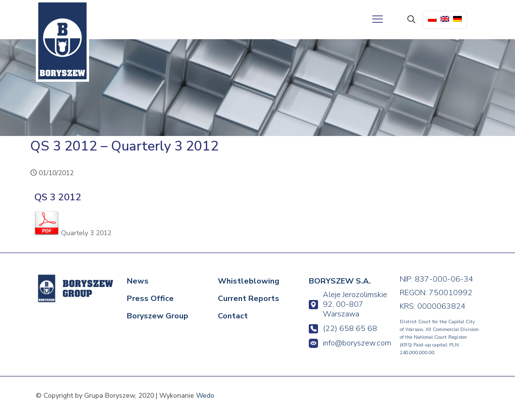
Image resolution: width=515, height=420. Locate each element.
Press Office (150, 299)
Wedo (205, 396)
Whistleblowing (249, 281)
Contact (233, 316)
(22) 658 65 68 (343, 329)
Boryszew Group (158, 316)
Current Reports (249, 299)
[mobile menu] (378, 19)
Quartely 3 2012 (73, 233)
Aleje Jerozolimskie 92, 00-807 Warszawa (348, 304)
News (138, 281)
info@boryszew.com (348, 343)
